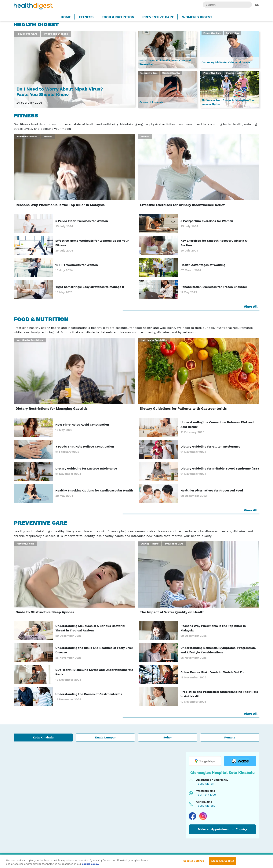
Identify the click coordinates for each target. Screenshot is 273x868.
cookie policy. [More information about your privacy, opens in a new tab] (90, 864)
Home (66, 17)
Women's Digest (197, 17)
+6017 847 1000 (206, 795)
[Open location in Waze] (240, 761)
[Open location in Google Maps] (205, 761)
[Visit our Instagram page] (203, 816)
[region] (136, 861)
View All (251, 307)
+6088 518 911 (205, 784)
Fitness (86, 17)
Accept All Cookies (222, 861)
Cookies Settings (194, 861)
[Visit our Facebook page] (192, 816)
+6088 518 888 (206, 806)
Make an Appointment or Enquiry (223, 829)
